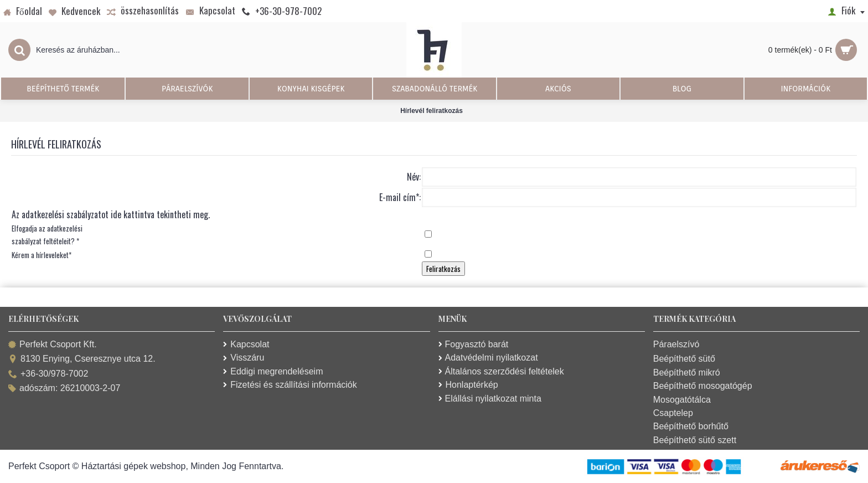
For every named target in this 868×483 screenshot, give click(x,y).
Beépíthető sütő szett (695, 440)
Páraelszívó (676, 344)
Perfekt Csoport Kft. (53, 345)
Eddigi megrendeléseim (273, 371)
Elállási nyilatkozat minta (490, 399)
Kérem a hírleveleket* (42, 255)
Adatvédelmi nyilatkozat (488, 358)
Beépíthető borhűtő (691, 426)
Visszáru (244, 358)
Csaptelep (673, 413)
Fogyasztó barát (474, 344)
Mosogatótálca (682, 400)
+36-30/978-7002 (48, 374)
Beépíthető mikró (687, 372)
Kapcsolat (246, 344)
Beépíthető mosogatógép (703, 386)
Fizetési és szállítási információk (290, 385)
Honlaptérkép (468, 385)
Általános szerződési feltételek (501, 371)
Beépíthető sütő (684, 359)
